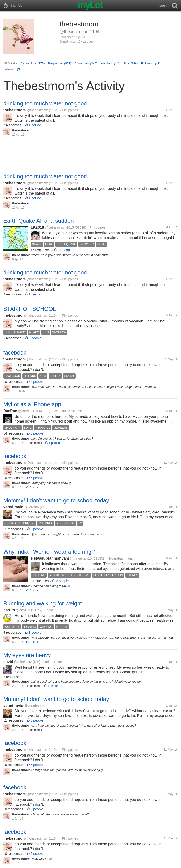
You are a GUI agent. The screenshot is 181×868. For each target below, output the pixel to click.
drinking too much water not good (45, 103)
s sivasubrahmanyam (50, 558)
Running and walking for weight (43, 603)
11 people (65, 250)
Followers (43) (151, 63)
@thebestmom (37, 110)
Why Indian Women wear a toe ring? (49, 552)
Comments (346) (86, 63)
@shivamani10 (81, 558)
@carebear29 (28, 411)
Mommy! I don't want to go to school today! (57, 500)
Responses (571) (60, 63)
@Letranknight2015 (59, 227)
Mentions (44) (110, 63)
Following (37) (13, 69)
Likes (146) (130, 63)
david (8, 662)
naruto (9, 610)
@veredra (32, 507)
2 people (62, 581)
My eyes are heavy (27, 655)
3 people (35, 338)
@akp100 (23, 610)
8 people (37, 433)
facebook (15, 353)
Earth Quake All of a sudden (39, 221)
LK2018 (37, 227)
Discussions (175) (32, 63)
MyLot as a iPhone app (32, 404)
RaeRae (10, 411)
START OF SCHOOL (30, 309)
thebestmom (14, 110)
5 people (37, 382)
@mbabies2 (23, 662)
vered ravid (13, 507)
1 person (35, 125)
